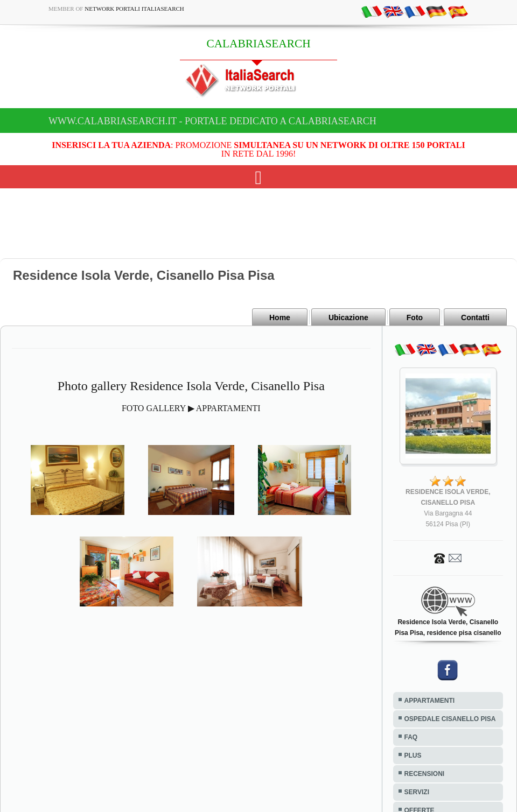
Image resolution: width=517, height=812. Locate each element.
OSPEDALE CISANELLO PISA (450, 719)
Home (280, 317)
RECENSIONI (425, 774)
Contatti (475, 317)
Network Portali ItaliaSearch (134, 9)
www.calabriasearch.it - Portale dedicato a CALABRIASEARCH (212, 121)
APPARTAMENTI (430, 701)
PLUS (413, 755)
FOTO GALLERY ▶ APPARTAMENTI (191, 408)
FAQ (411, 737)
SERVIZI (417, 792)
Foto (415, 317)
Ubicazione (348, 317)
